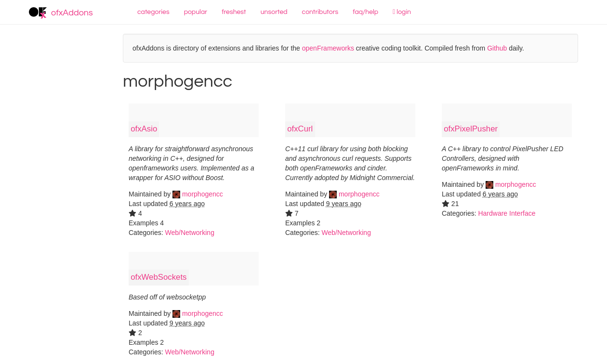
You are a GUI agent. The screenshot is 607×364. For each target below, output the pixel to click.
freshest (234, 12)
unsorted (274, 12)
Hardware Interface (507, 213)
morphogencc (198, 194)
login (402, 12)
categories (153, 12)
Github (497, 48)
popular (196, 12)
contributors (320, 12)
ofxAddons (61, 13)
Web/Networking (189, 233)
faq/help (365, 12)
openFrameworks (328, 48)
